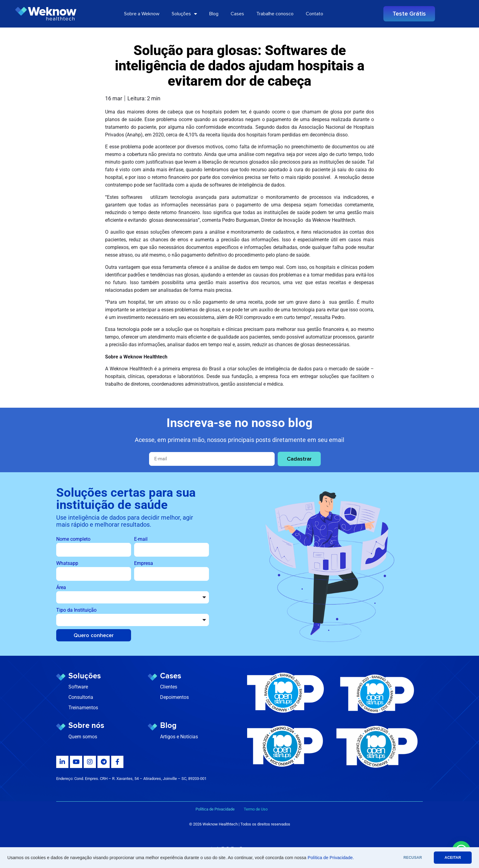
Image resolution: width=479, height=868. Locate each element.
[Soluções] (61, 677)
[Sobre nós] (61, 727)
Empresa (144, 563)
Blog (214, 14)
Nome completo (73, 539)
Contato (314, 14)
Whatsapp (67, 563)
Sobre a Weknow (142, 14)
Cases (237, 14)
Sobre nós (86, 725)
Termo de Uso (256, 809)
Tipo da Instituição (76, 610)
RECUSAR (413, 858)
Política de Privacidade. (331, 858)
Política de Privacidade (220, 809)
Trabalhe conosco (275, 14)
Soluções (184, 14)
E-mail (141, 539)
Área (61, 587)
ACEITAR (453, 858)
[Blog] (152, 727)
